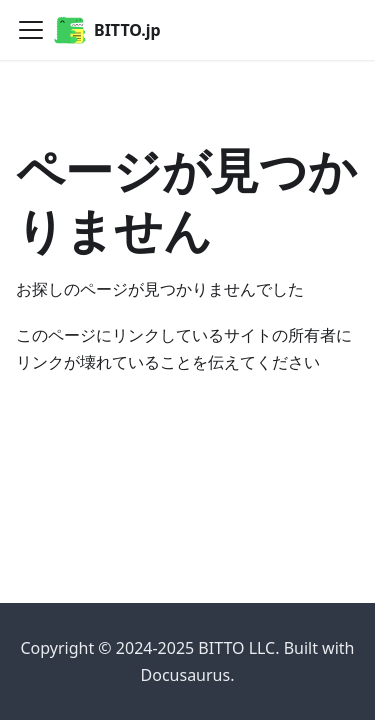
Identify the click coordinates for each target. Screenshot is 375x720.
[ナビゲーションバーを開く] (31, 30)
